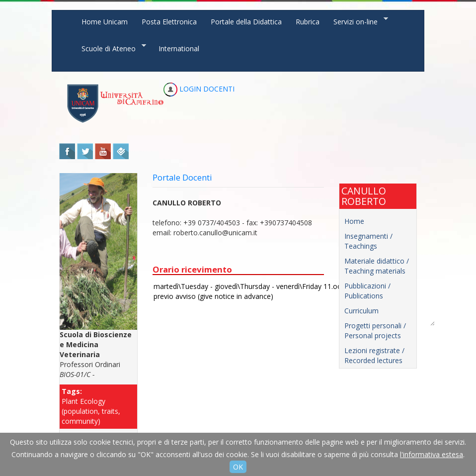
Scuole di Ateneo (110, 48)
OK (238, 467)
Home (354, 221)
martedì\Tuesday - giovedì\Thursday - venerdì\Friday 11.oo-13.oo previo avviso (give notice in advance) (294, 303)
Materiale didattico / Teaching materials (377, 266)
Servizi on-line (357, 21)
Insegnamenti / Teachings (368, 241)
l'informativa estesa (432, 454)
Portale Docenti (182, 177)
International (179, 48)
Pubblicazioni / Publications (367, 291)
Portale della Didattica (246, 22)
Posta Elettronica (169, 22)
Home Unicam (105, 22)
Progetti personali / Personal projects (375, 331)
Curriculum (361, 311)
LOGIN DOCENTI (199, 89)
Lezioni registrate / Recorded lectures (374, 355)
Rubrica (308, 22)
